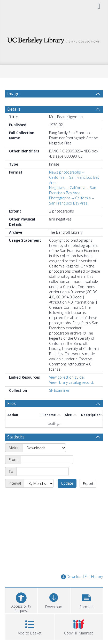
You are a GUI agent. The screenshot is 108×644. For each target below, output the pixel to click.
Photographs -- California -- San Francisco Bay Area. (72, 201)
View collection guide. (67, 377)
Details (14, 109)
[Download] (54, 600)
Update (67, 483)
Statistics (16, 437)
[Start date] (47, 460)
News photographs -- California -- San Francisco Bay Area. (74, 177)
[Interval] (39, 483)
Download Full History (82, 577)
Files (11, 403)
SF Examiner (59, 390)
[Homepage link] (54, 39)
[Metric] (44, 448)
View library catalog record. (71, 382)
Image (13, 94)
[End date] (43, 471)
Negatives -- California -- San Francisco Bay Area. (73, 190)
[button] (87, 600)
